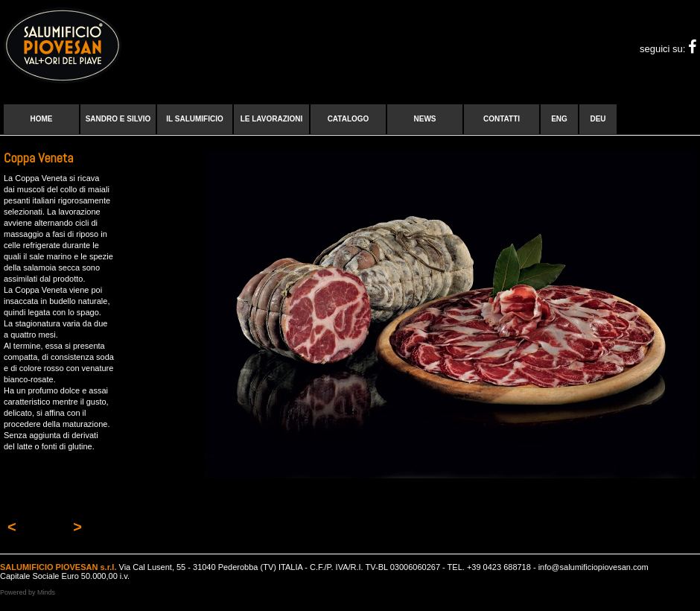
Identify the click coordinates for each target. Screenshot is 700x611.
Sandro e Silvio (118, 119)
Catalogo (349, 119)
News (425, 119)
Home (42, 119)
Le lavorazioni (272, 119)
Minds (46, 592)
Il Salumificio (194, 119)
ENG (559, 119)
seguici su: (668, 49)
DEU (598, 119)
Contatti (502, 119)
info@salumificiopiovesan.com (594, 567)
